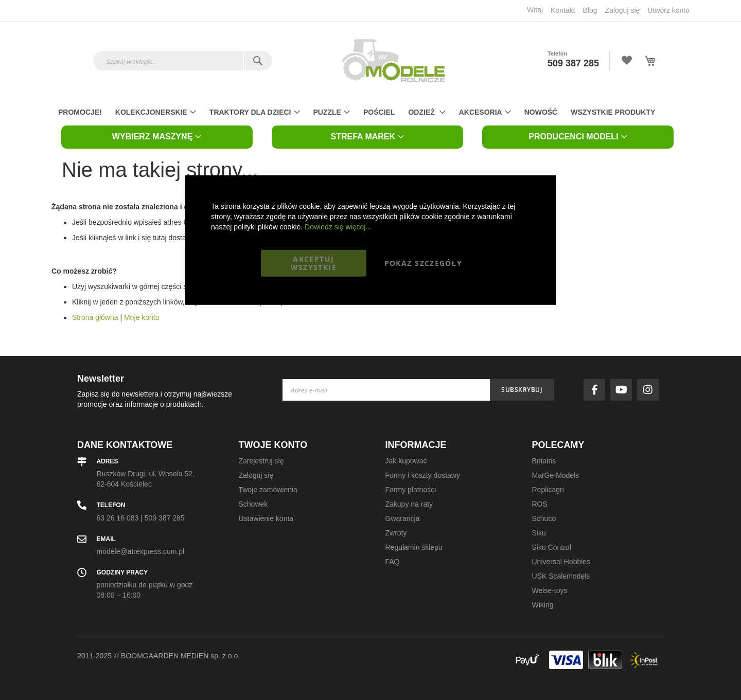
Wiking (543, 605)
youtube (624, 390)
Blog (590, 10)
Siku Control (552, 547)
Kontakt (563, 10)
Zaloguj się (623, 10)
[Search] (258, 61)
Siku (539, 533)
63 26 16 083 (118, 518)
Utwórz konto (668, 10)
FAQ (393, 562)
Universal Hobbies (561, 562)
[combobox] (183, 61)
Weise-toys (550, 590)
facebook (597, 390)
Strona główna (95, 317)
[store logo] (393, 61)
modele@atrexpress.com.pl (141, 551)
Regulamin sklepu (414, 547)
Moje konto (142, 317)
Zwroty (396, 533)
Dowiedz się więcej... (338, 226)
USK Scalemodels (561, 576)
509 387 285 (573, 63)
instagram (650, 390)
